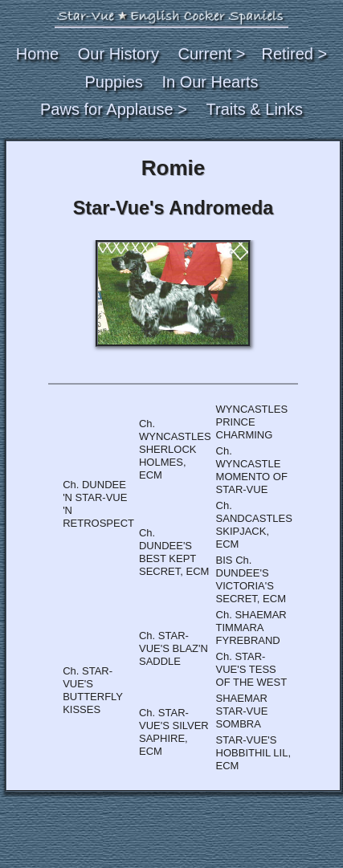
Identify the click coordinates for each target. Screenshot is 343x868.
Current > (212, 54)
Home (37, 54)
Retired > (294, 54)
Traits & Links (255, 109)
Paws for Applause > (114, 109)
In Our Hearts (210, 82)
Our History (118, 54)
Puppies (114, 82)
